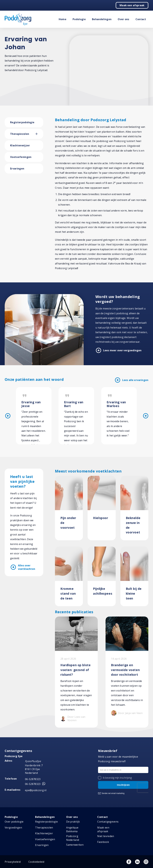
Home (63, 19)
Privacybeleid (13, 862)
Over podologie (14, 822)
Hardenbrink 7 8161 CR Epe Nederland (34, 769)
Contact (141, 19)
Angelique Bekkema (72, 829)
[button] (39, 134)
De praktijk (73, 822)
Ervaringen (17, 169)
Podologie (79, 19)
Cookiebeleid (36, 862)
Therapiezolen (20, 134)
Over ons (123, 19)
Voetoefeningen (21, 157)
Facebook (103, 842)
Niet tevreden (106, 836)
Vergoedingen (13, 828)
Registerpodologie (22, 122)
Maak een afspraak (132, 5)
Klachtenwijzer (20, 145)
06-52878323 (33, 779)
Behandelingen (102, 19)
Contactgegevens (108, 822)
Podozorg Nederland (73, 838)
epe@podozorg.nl (36, 790)
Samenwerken (75, 845)
